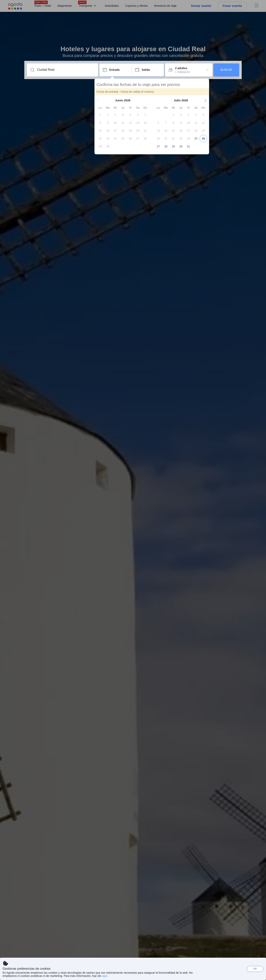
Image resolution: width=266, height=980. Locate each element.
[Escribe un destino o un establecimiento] (66, 70)
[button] (103, 100)
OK (255, 969)
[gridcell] (105, 115)
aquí (105, 976)
